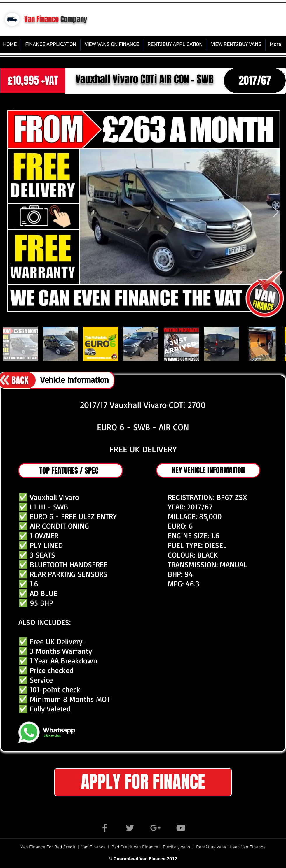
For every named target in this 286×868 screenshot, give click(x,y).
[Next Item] (276, 212)
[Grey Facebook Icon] (105, 828)
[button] (143, 782)
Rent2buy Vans (212, 847)
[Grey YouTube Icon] (181, 828)
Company (74, 19)
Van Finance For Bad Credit (48, 847)
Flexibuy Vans (177, 847)
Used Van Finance (248, 847)
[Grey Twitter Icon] (130, 828)
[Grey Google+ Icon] (155, 828)
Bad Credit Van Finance (135, 847)
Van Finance (41, 19)
